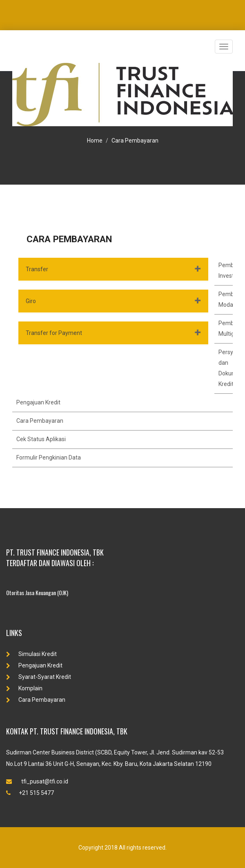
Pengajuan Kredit (38, 402)
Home (95, 141)
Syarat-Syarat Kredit (39, 677)
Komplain (24, 688)
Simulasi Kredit (31, 654)
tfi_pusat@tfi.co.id (37, 781)
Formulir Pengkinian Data (49, 457)
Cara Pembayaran (135, 141)
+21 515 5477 (30, 793)
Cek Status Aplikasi (41, 439)
